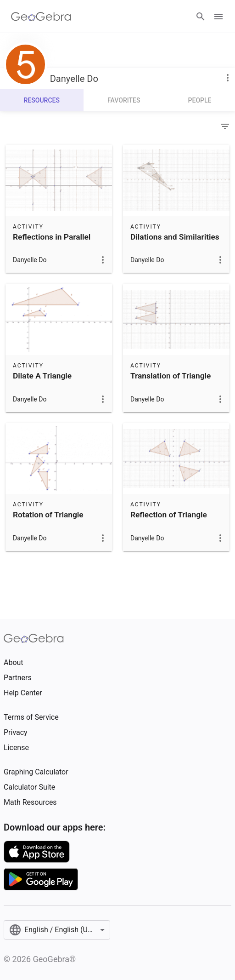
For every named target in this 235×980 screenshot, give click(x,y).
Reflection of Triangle (169, 515)
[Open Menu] (218, 17)
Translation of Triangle (171, 376)
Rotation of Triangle (48, 515)
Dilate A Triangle (42, 376)
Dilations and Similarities (175, 237)
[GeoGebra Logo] (41, 17)
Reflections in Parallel (52, 237)
